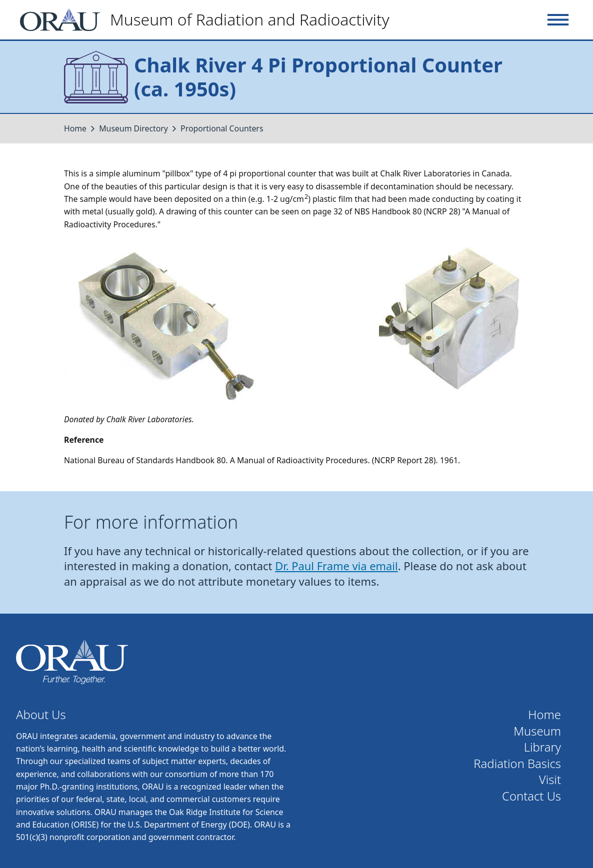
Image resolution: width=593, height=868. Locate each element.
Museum (537, 731)
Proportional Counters (222, 128)
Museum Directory (133, 128)
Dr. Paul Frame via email (336, 566)
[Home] (209, 20)
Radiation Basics (517, 764)
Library (542, 747)
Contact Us (531, 796)
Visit (550, 780)
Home (75, 128)
